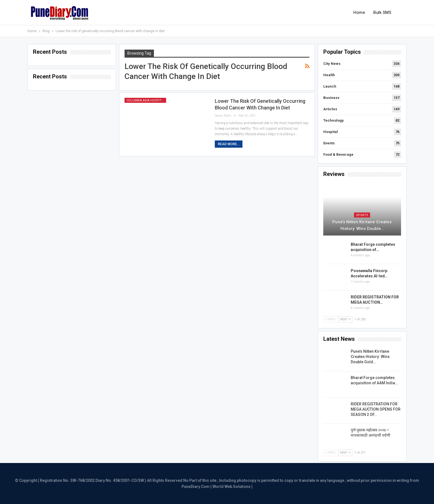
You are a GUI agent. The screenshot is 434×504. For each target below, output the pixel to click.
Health (329, 75)
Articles (330, 109)
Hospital (331, 132)
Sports (362, 215)
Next (345, 319)
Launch (330, 86)
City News (332, 64)
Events (329, 143)
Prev (330, 319)
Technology (334, 120)
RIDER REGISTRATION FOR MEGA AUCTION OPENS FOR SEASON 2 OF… (376, 409)
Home (359, 12)
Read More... (229, 144)
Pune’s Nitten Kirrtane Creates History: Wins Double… (362, 225)
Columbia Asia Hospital (146, 100)
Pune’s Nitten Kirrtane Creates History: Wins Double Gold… (370, 357)
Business (331, 98)
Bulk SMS (382, 12)
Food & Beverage (338, 154)
